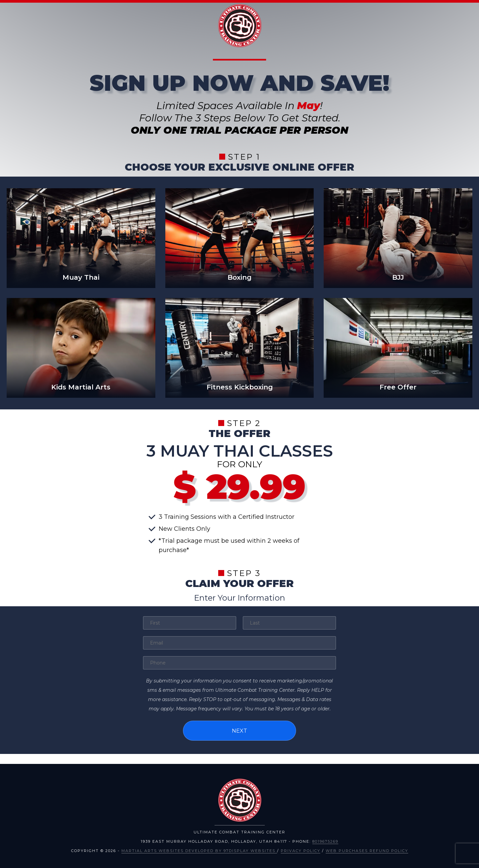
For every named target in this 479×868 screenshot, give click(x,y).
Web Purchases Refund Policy (367, 850)
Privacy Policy (301, 850)
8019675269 (325, 841)
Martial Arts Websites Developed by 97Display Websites (199, 850)
